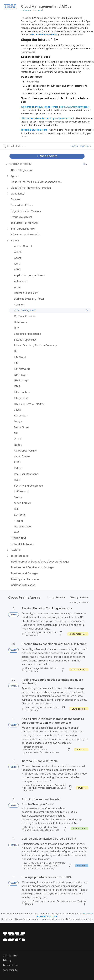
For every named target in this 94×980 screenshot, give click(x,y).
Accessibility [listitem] (10, 970)
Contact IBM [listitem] (10, 956)
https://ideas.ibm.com (62, 118)
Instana (46, 633)
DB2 (40, 866)
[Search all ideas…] (27, 146)
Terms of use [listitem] (11, 965)
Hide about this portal (32, 10)
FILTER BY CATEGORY (18, 164)
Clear (86, 164)
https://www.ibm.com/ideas (74, 107)
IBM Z (47, 866)
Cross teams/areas (49, 752)
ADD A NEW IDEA (47, 156)
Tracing (51, 868)
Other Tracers (38, 868)
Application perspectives (35, 751)
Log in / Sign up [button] (81, 146)
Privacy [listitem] (7, 960)
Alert (55, 863)
